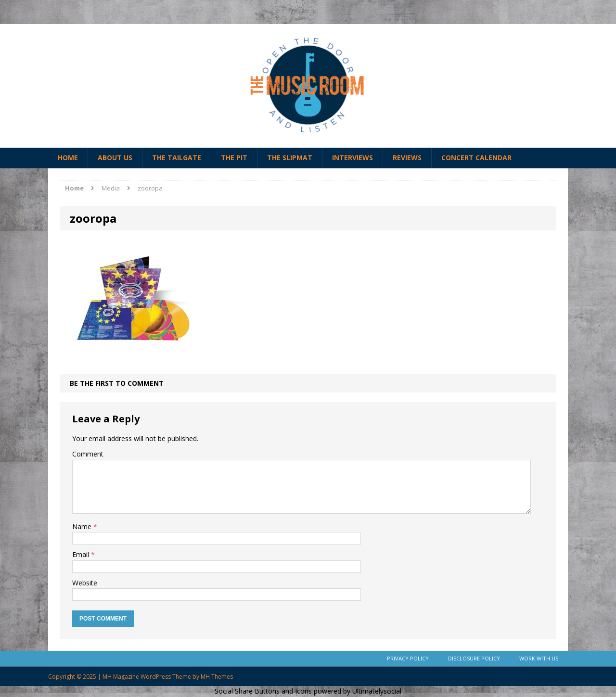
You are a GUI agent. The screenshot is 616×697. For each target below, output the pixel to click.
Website (85, 583)
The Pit (234, 158)
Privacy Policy (408, 658)
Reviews (407, 158)
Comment (88, 454)
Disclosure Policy (474, 658)
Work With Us (539, 658)
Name (83, 526)
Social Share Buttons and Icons (263, 691)
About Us (115, 158)
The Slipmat (290, 158)
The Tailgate (177, 158)
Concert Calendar (476, 158)
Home (68, 158)
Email (82, 554)
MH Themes (217, 677)
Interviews (353, 158)
